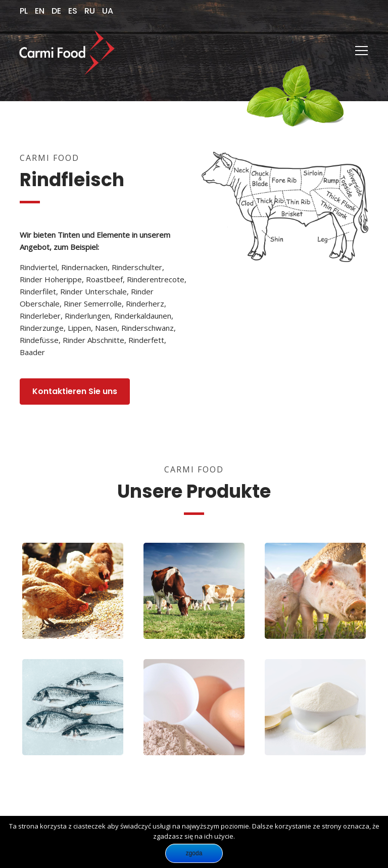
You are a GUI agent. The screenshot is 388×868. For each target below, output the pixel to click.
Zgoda (194, 853)
